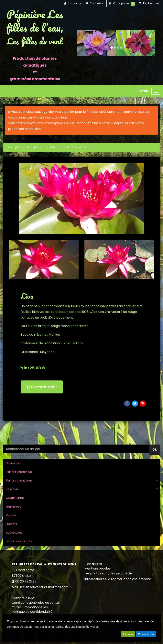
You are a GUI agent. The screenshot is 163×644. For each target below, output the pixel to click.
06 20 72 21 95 (26, 581)
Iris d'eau (12, 489)
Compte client (23, 598)
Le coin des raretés (19, 541)
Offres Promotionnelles (30, 607)
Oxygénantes (15, 498)
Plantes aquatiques (19, 480)
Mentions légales (97, 568)
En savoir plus (146, 634)
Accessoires (14, 533)
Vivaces (11, 515)
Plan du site (93, 564)
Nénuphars (13, 463)
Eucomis (12, 524)
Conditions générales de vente (35, 603)
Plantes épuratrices (19, 472)
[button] (81, 43)
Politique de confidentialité (32, 612)
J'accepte (128, 634)
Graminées (13, 507)
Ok (155, 450)
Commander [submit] (42, 387)
